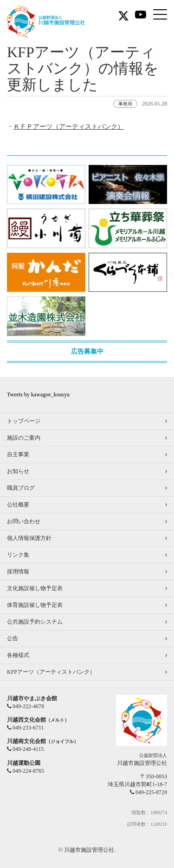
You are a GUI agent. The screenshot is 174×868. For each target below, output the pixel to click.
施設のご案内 (24, 438)
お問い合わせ (24, 521)
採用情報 (18, 572)
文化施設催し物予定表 (35, 588)
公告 (13, 638)
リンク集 (18, 555)
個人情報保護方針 (29, 538)
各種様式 (18, 655)
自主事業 (18, 454)
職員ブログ (21, 488)
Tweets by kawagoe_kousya (38, 395)
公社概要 (18, 505)
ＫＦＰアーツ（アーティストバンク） (69, 127)
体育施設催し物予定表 (35, 605)
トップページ (24, 421)
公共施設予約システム (35, 622)
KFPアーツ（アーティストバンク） (51, 672)
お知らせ (18, 471)
